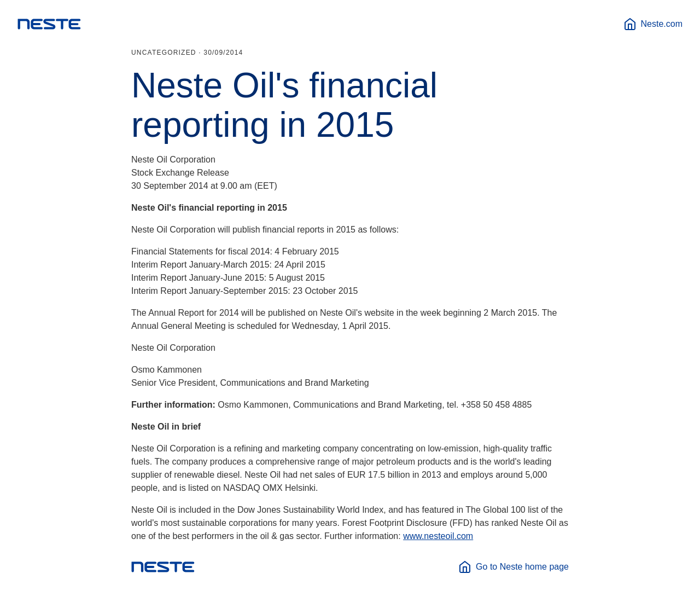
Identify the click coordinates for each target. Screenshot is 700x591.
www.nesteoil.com (438, 536)
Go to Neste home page (514, 567)
